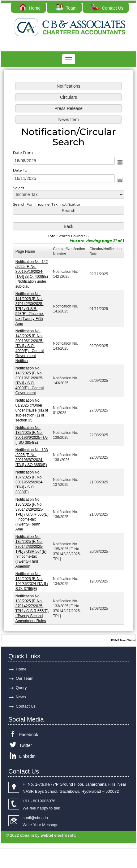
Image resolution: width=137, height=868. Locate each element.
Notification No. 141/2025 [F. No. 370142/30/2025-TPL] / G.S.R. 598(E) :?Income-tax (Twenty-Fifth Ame (30, 309)
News (21, 697)
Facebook (29, 735)
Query (21, 688)
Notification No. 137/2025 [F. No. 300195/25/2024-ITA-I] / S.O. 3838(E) (30, 482)
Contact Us (107, 8)
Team (66, 8)
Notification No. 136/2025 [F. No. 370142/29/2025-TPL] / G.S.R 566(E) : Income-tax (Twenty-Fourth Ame (32, 514)
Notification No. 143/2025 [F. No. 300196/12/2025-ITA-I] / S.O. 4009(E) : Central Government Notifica (30, 346)
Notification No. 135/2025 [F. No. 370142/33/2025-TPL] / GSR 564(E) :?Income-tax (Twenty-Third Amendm (31, 551)
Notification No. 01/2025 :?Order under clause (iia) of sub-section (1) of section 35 (32, 410)
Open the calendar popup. (120, 163)
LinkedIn (27, 756)
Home (30, 8)
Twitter (26, 745)
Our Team (25, 678)
